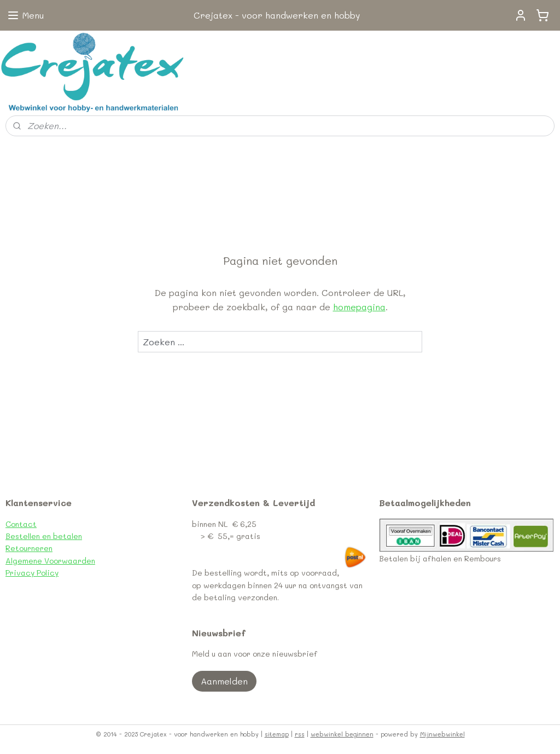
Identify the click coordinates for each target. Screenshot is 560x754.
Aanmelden (224, 681)
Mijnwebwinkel (442, 734)
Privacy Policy (32, 573)
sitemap (277, 734)
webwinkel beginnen (342, 734)
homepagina (359, 307)
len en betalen (56, 536)
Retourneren (29, 548)
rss (300, 734)
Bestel (17, 536)
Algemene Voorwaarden (50, 561)
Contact (21, 524)
